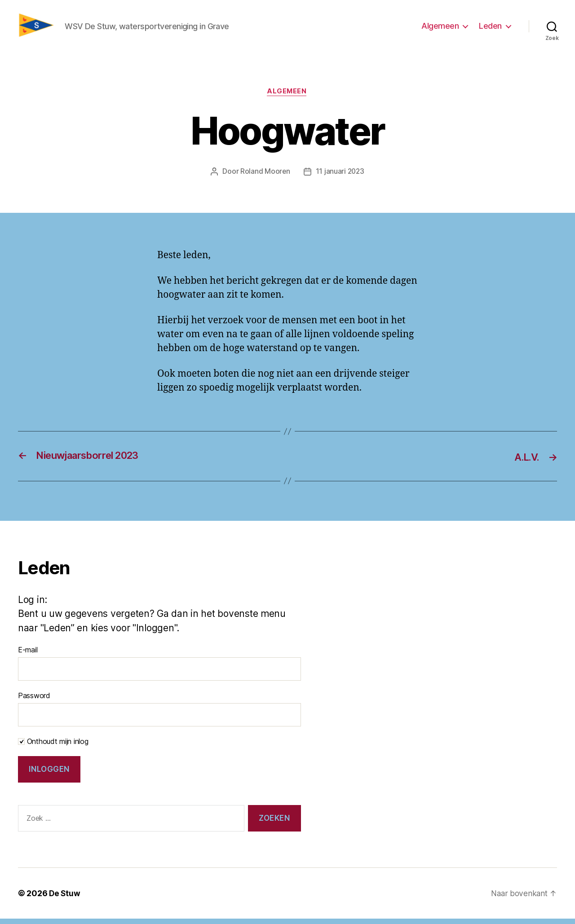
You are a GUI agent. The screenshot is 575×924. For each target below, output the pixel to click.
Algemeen (440, 29)
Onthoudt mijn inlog (53, 747)
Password (34, 701)
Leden (490, 29)
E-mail (28, 656)
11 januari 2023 (340, 177)
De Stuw (65, 899)
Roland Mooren (265, 177)
